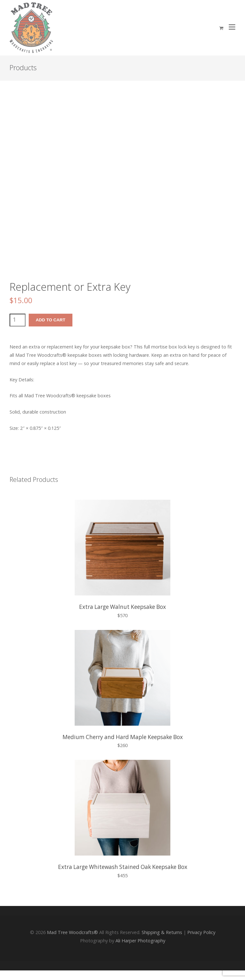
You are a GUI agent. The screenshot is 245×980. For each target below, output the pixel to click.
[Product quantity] (18, 320)
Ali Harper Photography (140, 941)
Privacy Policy (201, 932)
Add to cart (51, 320)
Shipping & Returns (162, 932)
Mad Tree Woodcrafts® (72, 932)
